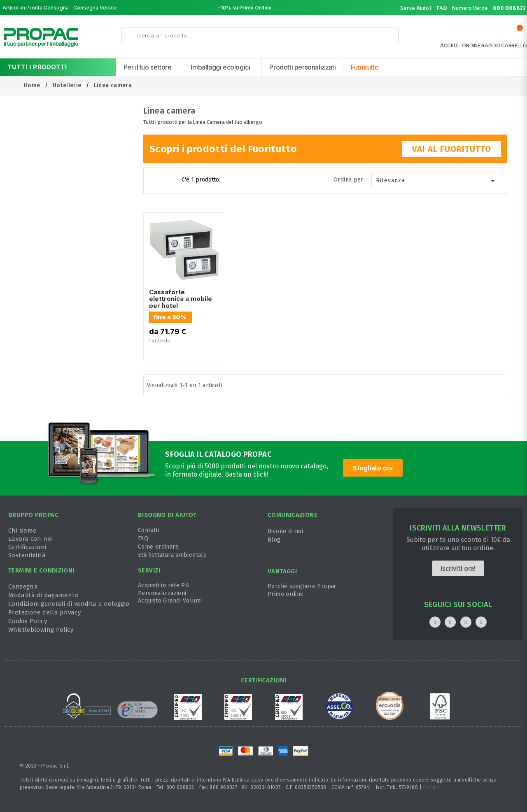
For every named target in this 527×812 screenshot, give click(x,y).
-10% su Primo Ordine (245, 8)
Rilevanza (437, 181)
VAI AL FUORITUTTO (452, 149)
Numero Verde (489, 8)
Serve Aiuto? (416, 8)
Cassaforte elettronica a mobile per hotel (181, 299)
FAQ (442, 8)
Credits (431, 787)
